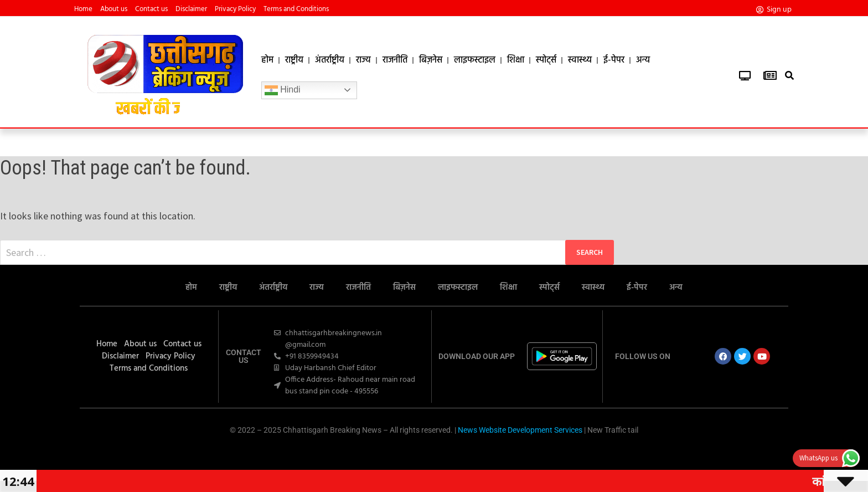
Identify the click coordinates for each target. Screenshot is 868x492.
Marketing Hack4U (430, 453)
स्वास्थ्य (580, 60)
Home (83, 9)
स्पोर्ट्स (546, 60)
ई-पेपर (614, 60)
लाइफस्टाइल (475, 60)
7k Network (440, 453)
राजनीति (395, 60)
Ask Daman (436, 453)
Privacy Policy (235, 9)
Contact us (151, 9)
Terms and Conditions (296, 9)
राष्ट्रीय (294, 60)
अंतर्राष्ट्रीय (330, 60)
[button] (790, 76)
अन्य (643, 60)
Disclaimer (191, 9)
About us (114, 9)
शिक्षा (516, 60)
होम (267, 60)
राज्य (363, 60)
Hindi (283, 90)
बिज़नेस (431, 60)
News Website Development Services (520, 430)
